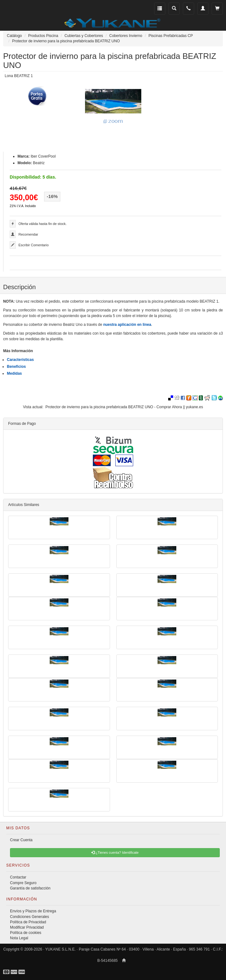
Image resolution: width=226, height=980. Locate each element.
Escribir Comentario (34, 245)
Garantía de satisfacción (30, 888)
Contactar (18, 877)
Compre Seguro (23, 883)
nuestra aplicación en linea (127, 325)
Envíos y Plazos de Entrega (33, 911)
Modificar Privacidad (27, 927)
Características (20, 360)
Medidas (14, 373)
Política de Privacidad (28, 922)
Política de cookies (26, 933)
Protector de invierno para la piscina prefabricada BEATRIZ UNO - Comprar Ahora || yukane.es (124, 407)
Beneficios (16, 367)
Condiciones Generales (30, 917)
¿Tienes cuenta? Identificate (115, 852)
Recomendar (28, 234)
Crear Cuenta (21, 840)
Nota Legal (19, 938)
